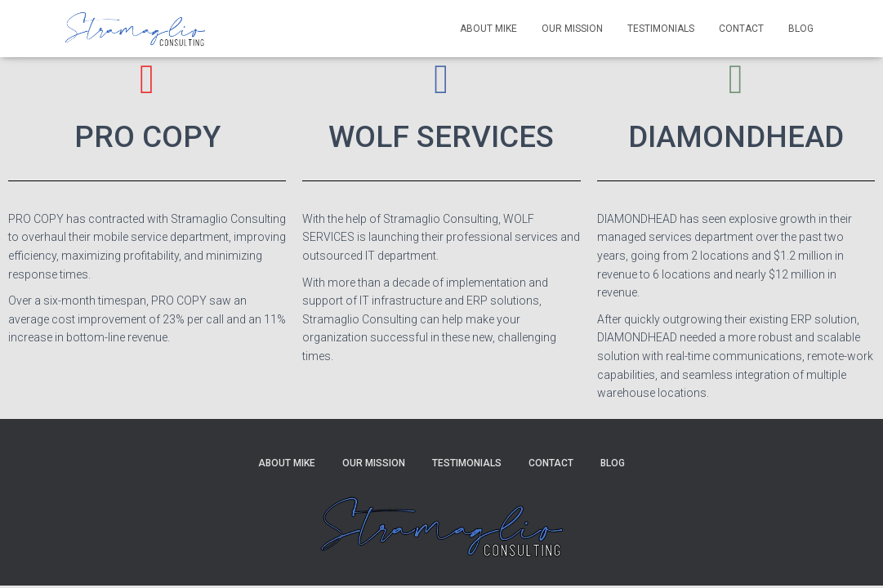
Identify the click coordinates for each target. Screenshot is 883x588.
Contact (741, 29)
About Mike (488, 29)
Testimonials (661, 29)
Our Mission (572, 29)
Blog (801, 29)
